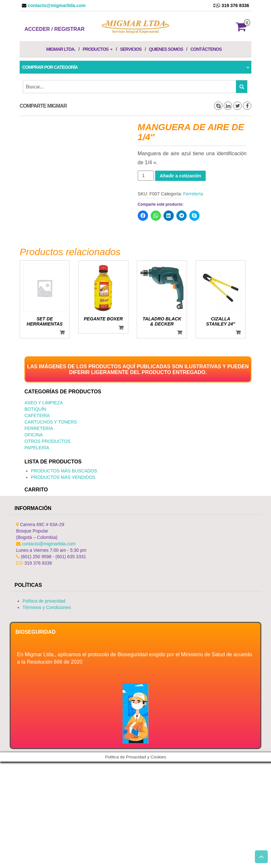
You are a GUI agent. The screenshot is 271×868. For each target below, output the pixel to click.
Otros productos (47, 441)
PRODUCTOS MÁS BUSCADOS (64, 471)
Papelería (37, 448)
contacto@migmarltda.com (56, 5)
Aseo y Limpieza (44, 403)
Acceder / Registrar (55, 29)
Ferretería (193, 194)
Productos (98, 49)
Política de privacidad (44, 601)
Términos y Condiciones (47, 607)
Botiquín (35, 409)
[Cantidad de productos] (146, 176)
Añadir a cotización (180, 176)
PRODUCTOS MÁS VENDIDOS (63, 477)
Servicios (131, 49)
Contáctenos (206, 49)
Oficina (34, 435)
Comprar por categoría (50, 67)
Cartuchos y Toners (51, 422)
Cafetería (37, 416)
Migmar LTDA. (61, 49)
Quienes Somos (166, 49)
